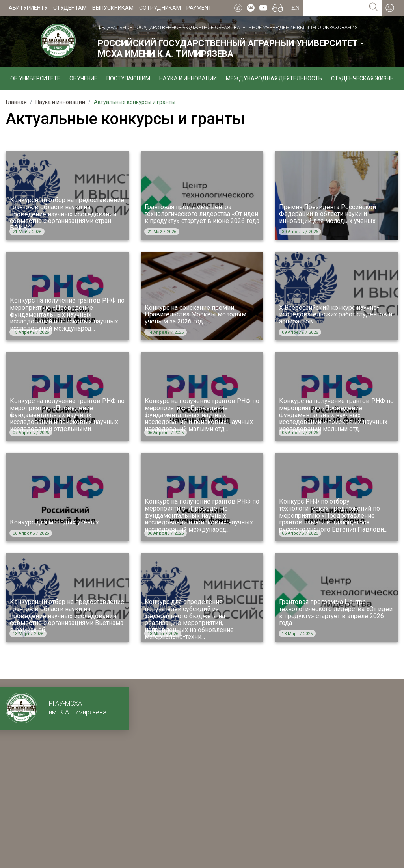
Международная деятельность (274, 78)
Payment (199, 8)
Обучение (83, 78)
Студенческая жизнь (362, 78)
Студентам (70, 8)
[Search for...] (334, 8)
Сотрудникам (160, 8)
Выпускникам (113, 8)
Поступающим (128, 78)
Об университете (35, 78)
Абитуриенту (28, 8)
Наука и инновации (188, 78)
